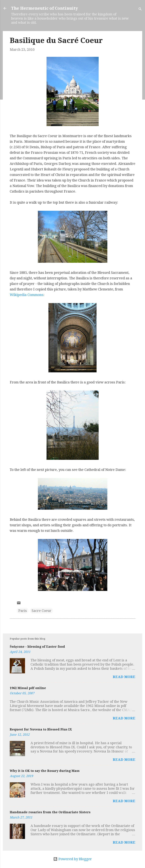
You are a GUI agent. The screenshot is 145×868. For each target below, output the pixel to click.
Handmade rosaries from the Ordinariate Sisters (50, 812)
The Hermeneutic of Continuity (45, 8)
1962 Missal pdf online (28, 688)
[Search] (140, 9)
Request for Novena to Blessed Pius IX (41, 729)
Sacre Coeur (42, 611)
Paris (23, 611)
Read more (124, 677)
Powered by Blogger (73, 859)
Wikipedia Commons (27, 295)
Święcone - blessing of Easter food (37, 647)
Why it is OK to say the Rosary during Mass (45, 771)
